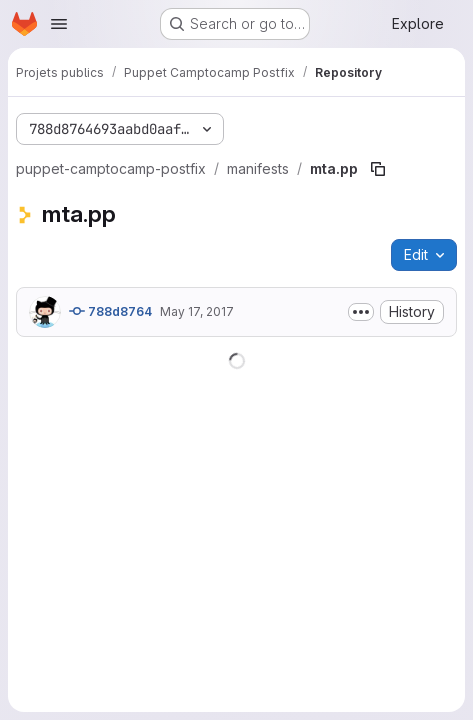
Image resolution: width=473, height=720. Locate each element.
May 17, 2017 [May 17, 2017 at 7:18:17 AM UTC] (197, 311)
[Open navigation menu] (59, 24)
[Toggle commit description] (361, 312)
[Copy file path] (378, 169)
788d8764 (110, 311)
